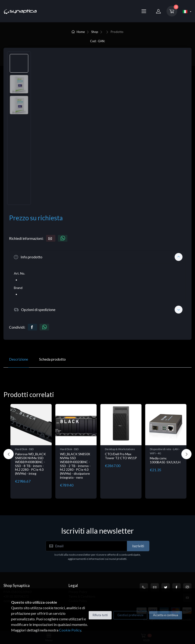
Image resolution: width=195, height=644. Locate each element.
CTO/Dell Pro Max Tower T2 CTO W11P (121, 456)
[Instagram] (187, 587)
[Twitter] (166, 587)
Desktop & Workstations (120, 449)
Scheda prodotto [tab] (52, 359)
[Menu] (144, 11)
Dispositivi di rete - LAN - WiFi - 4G (165, 451)
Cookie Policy (70, 630)
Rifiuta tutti (100, 615)
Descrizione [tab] (19, 359)
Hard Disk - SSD (24, 449)
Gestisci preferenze (130, 615)
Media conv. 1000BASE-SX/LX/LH (165, 460)
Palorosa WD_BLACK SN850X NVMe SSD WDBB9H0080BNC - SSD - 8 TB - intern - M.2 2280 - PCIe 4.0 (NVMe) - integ (30, 464)
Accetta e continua (166, 615)
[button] (97, 257)
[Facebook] (176, 587)
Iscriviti (138, 546)
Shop (95, 32)
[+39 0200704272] (144, 587)
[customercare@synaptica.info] (155, 587)
